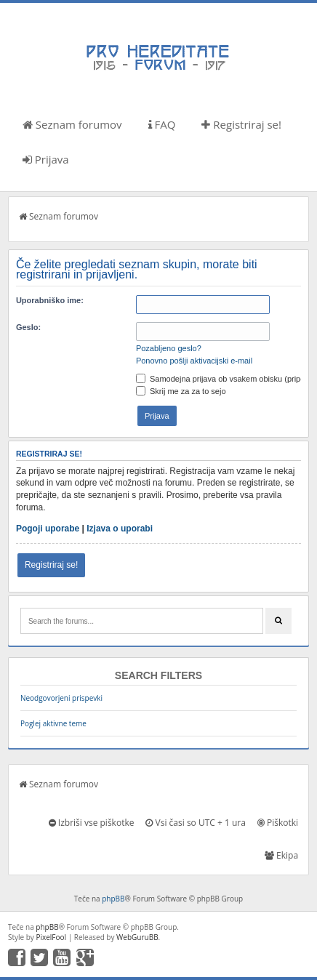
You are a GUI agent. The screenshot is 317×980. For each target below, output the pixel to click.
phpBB (113, 899)
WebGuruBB (137, 937)
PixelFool (51, 937)
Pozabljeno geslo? (169, 348)
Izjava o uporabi (120, 529)
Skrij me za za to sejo (181, 391)
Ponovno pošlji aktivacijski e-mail (194, 361)
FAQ (162, 124)
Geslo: (28, 327)
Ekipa (281, 855)
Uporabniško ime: (50, 300)
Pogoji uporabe (48, 529)
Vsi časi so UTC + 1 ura (195, 823)
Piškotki (278, 823)
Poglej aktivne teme (53, 723)
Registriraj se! (241, 124)
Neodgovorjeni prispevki (61, 698)
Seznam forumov (72, 124)
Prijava (46, 159)
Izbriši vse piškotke (92, 823)
